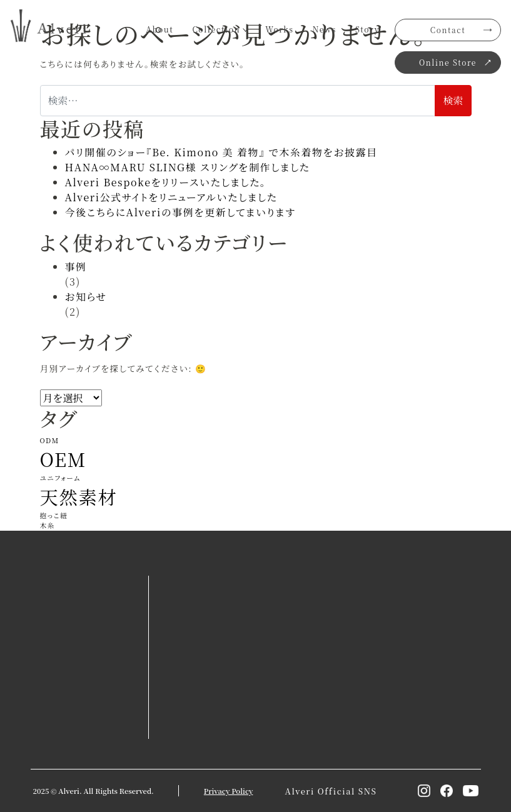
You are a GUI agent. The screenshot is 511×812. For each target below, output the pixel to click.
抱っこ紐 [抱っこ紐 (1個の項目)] (54, 515)
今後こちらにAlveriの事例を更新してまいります (180, 212)
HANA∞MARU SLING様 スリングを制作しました (188, 167)
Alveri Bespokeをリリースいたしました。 (166, 182)
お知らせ (86, 297)
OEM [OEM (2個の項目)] (63, 459)
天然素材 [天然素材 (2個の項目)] (79, 496)
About (159, 29)
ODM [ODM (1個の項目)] (50, 440)
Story (367, 29)
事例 (76, 267)
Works (280, 29)
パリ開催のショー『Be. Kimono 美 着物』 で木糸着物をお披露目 (221, 152)
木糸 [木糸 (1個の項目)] (48, 525)
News (325, 29)
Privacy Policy (229, 791)
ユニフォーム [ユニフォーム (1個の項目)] (61, 478)
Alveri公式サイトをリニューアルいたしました (171, 197)
